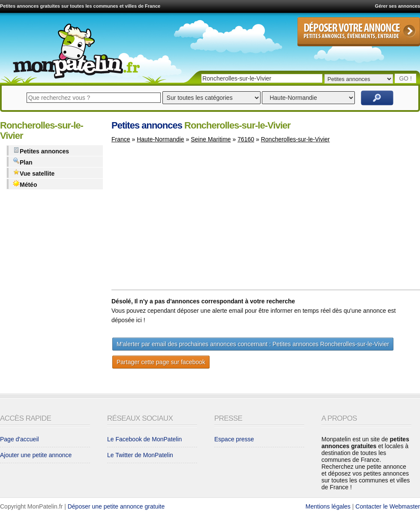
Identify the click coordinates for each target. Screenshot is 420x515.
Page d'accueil (19, 439)
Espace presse (234, 439)
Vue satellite (34, 173)
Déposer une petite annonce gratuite (116, 506)
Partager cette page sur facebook (161, 362)
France (121, 139)
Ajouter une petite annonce (36, 455)
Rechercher (377, 98)
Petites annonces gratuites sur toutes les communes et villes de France (80, 6)
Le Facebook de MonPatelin (144, 439)
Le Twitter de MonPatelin (140, 455)
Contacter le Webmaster (388, 506)
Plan (23, 162)
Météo (25, 184)
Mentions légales (328, 506)
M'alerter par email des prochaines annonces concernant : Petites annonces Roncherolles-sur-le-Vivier (253, 344)
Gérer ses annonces (397, 6)
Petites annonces (41, 151)
